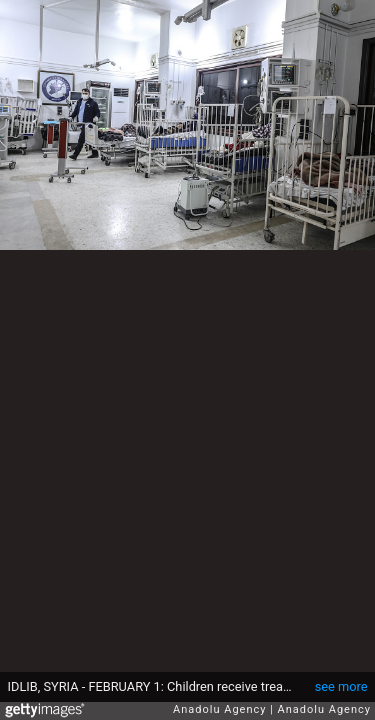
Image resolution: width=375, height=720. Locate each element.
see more (341, 686)
